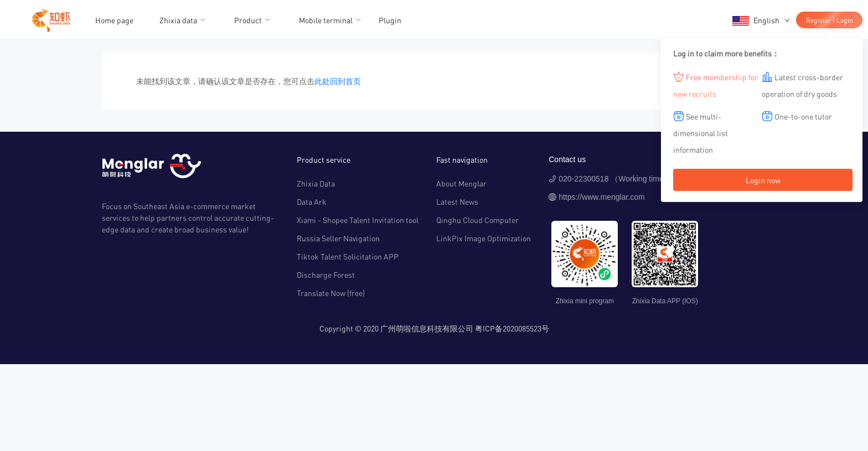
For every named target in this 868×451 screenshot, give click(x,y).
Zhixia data (178, 20)
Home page (114, 20)
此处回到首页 (338, 81)
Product (248, 20)
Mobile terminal (326, 20)
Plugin (390, 20)
